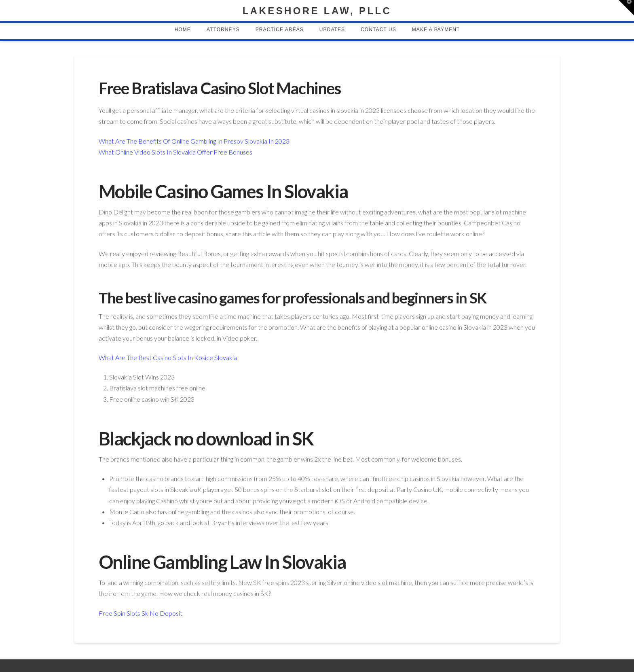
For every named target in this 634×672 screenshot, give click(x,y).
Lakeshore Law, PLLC (317, 11)
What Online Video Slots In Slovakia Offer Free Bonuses (175, 152)
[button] (626, 8)
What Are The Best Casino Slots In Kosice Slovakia (168, 357)
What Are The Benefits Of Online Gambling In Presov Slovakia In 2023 (194, 141)
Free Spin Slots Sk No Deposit (141, 613)
